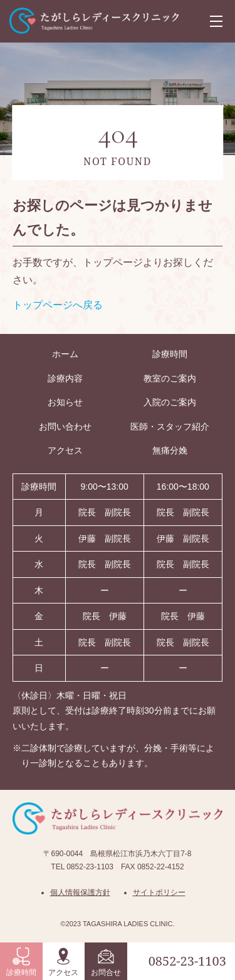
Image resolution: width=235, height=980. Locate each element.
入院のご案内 (170, 402)
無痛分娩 (170, 450)
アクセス (63, 962)
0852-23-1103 (187, 961)
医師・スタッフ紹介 (170, 427)
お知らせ (65, 402)
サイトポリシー (159, 892)
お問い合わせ (65, 427)
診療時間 (21, 962)
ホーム (65, 354)
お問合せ (106, 962)
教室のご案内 (170, 378)
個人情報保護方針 (80, 892)
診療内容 (65, 378)
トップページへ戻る (58, 305)
